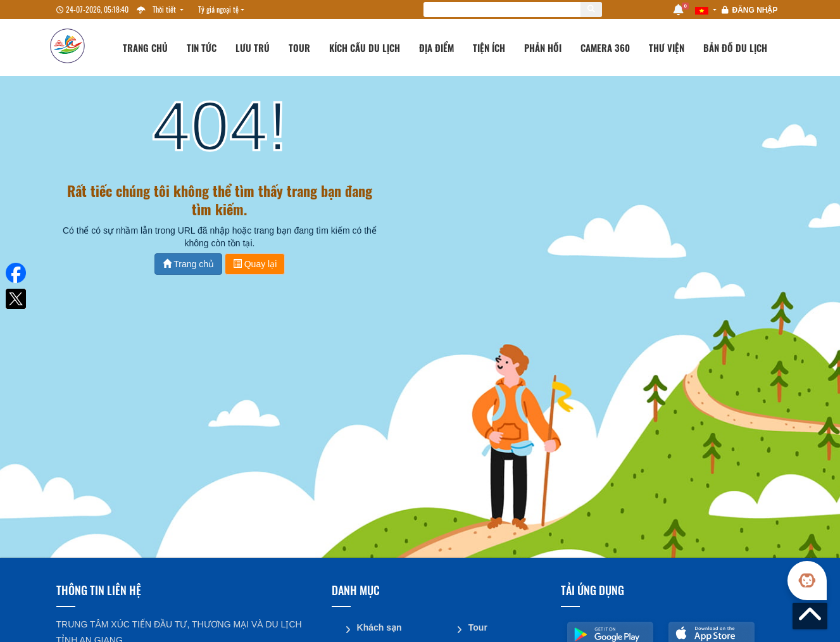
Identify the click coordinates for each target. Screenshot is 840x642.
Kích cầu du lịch (365, 47)
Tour (299, 47)
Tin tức (202, 47)
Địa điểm (436, 47)
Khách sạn (379, 627)
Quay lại (255, 264)
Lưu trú (253, 47)
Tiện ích (489, 47)
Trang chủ (145, 47)
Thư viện (667, 47)
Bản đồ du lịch (735, 47)
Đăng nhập (755, 10)
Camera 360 (605, 47)
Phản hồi (543, 47)
